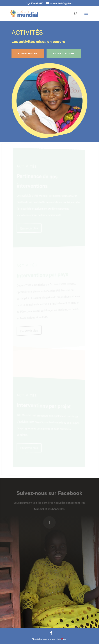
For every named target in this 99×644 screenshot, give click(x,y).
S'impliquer (28, 53)
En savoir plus (31, 228)
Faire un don (64, 53)
